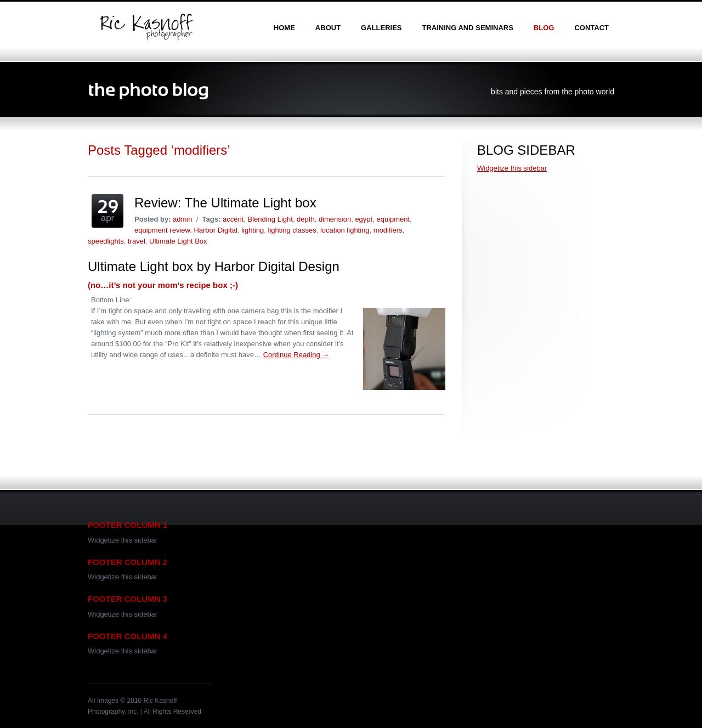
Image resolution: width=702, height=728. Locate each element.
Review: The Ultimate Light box (225, 203)
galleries (381, 28)
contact (591, 28)
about (328, 28)
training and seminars (467, 28)
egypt (364, 219)
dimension (335, 219)
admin (182, 219)
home (284, 28)
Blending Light (270, 219)
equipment (393, 219)
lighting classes (292, 230)
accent (233, 219)
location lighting (345, 230)
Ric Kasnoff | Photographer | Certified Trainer (146, 27)
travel (137, 241)
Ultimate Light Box (178, 241)
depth (306, 219)
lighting (253, 230)
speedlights (106, 241)
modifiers (388, 230)
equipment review (162, 230)
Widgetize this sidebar (512, 168)
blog (544, 28)
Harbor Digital (215, 230)
